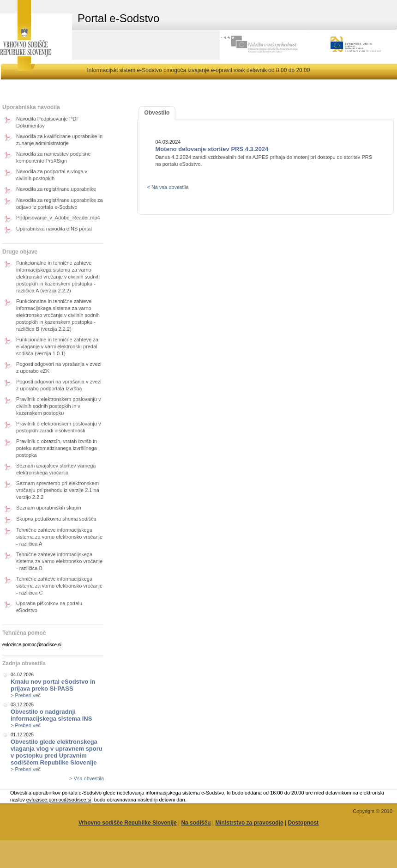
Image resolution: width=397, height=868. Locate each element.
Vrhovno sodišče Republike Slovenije (128, 823)
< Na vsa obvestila (168, 187)
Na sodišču (196, 823)
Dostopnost (303, 823)
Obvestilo (157, 113)
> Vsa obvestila (87, 778)
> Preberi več (26, 695)
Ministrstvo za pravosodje (249, 823)
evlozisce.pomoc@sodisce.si (32, 645)
